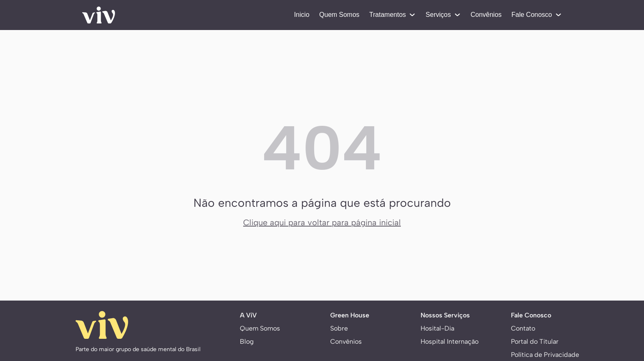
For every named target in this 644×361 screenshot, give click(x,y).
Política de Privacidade (545, 355)
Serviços (443, 15)
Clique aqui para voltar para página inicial (322, 222)
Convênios (486, 15)
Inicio (302, 15)
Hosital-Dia (437, 328)
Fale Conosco (537, 15)
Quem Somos (339, 15)
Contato (523, 328)
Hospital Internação (450, 341)
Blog (247, 341)
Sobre (339, 328)
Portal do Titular (535, 341)
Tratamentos (392, 15)
